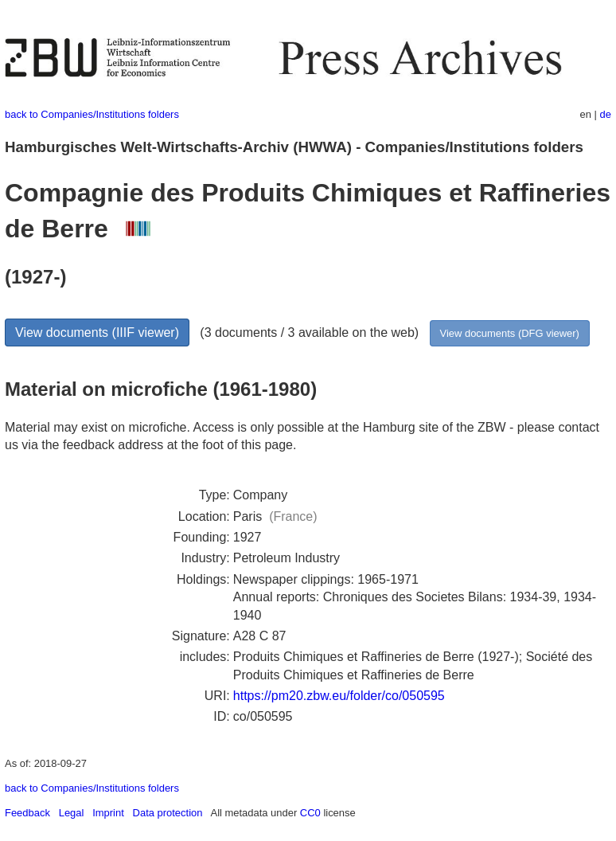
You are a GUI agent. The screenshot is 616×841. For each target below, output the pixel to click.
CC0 (310, 813)
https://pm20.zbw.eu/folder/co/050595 (339, 696)
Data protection (168, 813)
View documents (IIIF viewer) (97, 332)
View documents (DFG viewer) (510, 333)
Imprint (108, 813)
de (606, 114)
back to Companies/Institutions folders (92, 114)
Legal (72, 813)
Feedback (27, 813)
